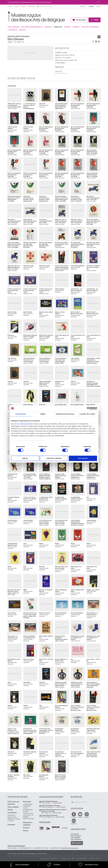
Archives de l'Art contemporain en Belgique (28, 815)
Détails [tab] (43, 414)
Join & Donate (81, 20)
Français (91, 6)
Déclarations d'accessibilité (67, 858)
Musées (67, 27)
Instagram (87, 817)
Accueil (10, 6)
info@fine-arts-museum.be (70, 848)
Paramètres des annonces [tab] (65, 414)
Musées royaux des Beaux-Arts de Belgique (8, 13)
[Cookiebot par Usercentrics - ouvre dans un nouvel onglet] (88, 408)
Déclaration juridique (82, 858)
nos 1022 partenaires (25, 424)
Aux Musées (12, 813)
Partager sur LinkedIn (96, 41)
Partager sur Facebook (93, 41)
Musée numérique (29, 819)
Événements (31, 6)
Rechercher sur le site (38, 7)
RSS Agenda (75, 834)
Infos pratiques (13, 27)
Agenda (48, 27)
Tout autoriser (83, 458)
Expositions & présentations (32, 27)
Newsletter (78, 843)
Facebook (74, 817)
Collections (58, 27)
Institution (76, 27)
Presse (23, 6)
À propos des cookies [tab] (87, 414)
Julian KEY (61, 72)
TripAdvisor (74, 824)
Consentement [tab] (21, 414)
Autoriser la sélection (54, 458)
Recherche (13, 30)
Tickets (96, 20)
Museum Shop (12, 817)
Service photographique (28, 809)
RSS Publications (76, 839)
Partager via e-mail (99, 41)
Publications (27, 806)
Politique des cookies (95, 858)
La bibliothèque (28, 804)
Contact (16, 6)
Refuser (25, 458)
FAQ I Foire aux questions (13, 803)
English (98, 6)
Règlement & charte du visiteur (14, 820)
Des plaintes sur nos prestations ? (49, 858)
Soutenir (26, 828)
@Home (23, 30)
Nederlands (83, 6)
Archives (26, 811)
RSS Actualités (75, 837)
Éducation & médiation (90, 27)
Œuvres (99, 37)
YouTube (80, 817)
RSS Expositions (76, 836)
